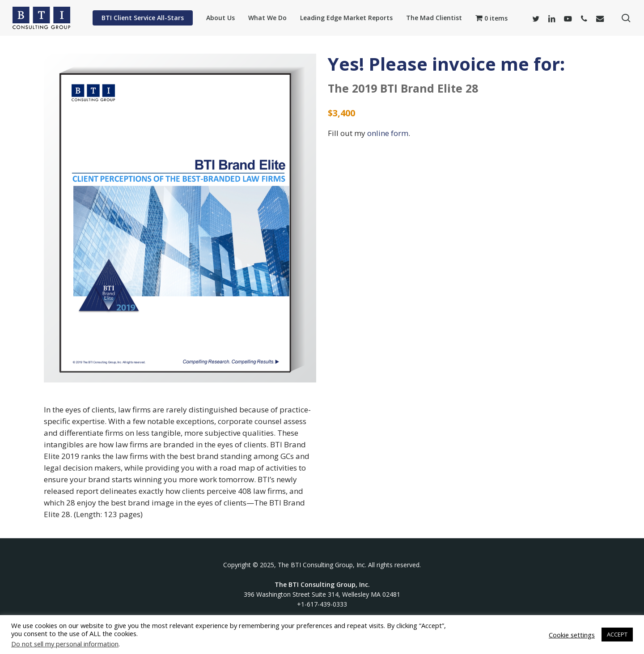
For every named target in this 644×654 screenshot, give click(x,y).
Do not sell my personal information (65, 644)
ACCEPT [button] (617, 634)
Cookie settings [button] (572, 635)
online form (388, 133)
